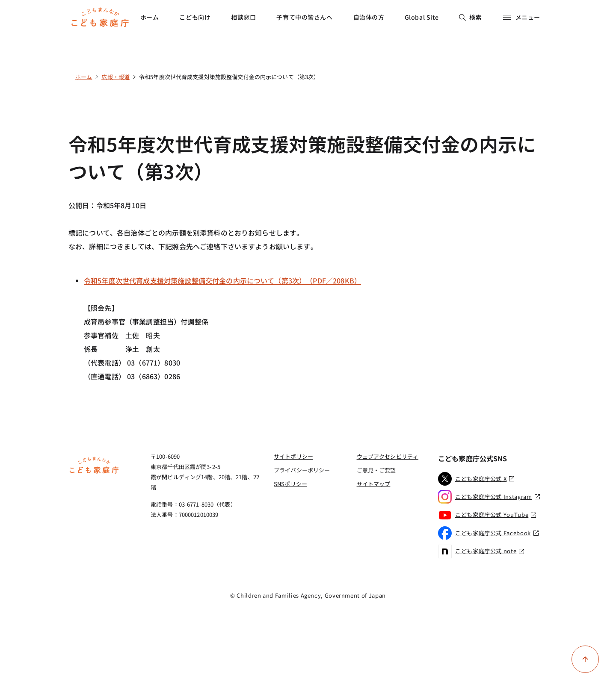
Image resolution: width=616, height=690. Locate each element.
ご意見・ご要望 (376, 470)
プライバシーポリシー (302, 470)
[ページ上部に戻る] (585, 659)
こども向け (195, 17)
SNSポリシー (290, 484)
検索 (470, 17)
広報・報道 (115, 77)
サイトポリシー (293, 456)
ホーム (150, 17)
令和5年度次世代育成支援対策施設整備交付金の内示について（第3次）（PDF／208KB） (222, 280)
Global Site (422, 17)
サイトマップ (374, 484)
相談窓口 (243, 17)
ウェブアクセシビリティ (388, 456)
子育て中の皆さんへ (304, 17)
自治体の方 (369, 17)
